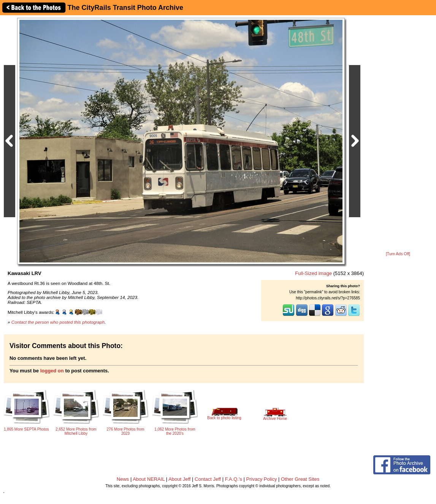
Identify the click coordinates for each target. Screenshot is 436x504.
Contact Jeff (208, 479)
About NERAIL (149, 479)
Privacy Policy (262, 479)
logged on (52, 371)
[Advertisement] (398, 134)
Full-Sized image (313, 273)
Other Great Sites (300, 479)
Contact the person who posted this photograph (58, 322)
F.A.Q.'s (234, 479)
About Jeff (179, 479)
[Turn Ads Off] (398, 254)
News (123, 479)
